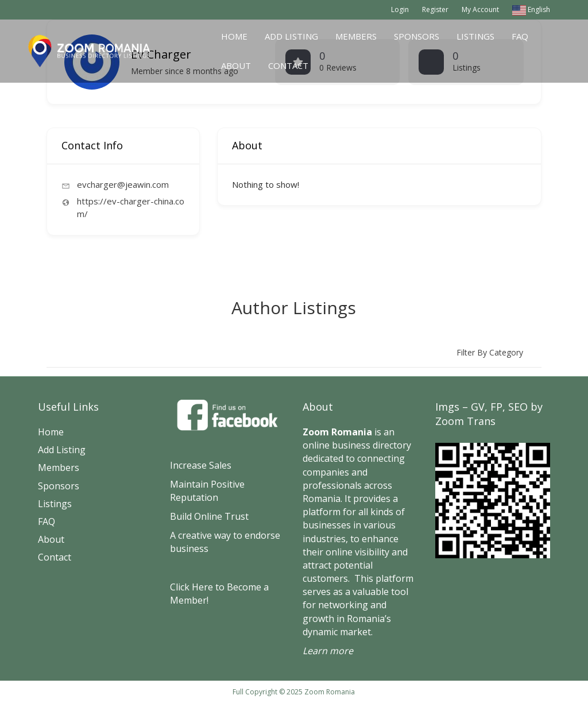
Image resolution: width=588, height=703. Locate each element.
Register (435, 9)
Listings (475, 36)
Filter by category (490, 352)
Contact (288, 65)
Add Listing (291, 36)
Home (234, 36)
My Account (480, 9)
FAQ (520, 36)
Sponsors (417, 36)
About (236, 65)
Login (400, 9)
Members (356, 36)
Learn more (328, 651)
